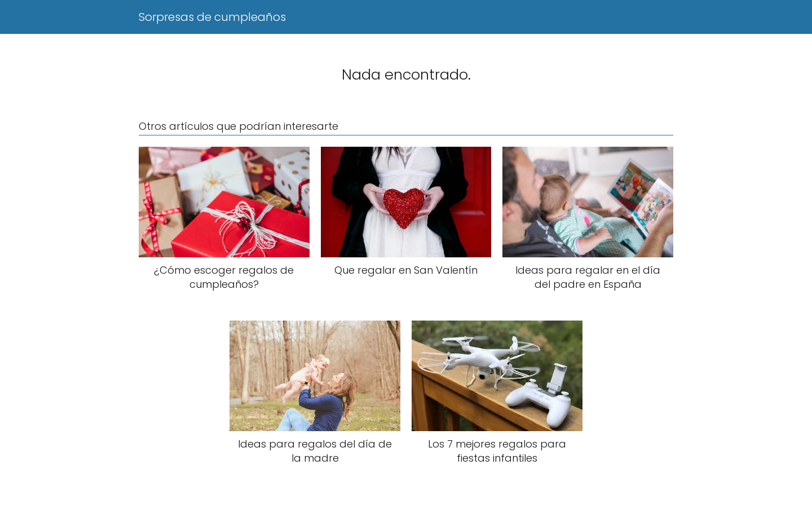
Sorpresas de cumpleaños (212, 17)
